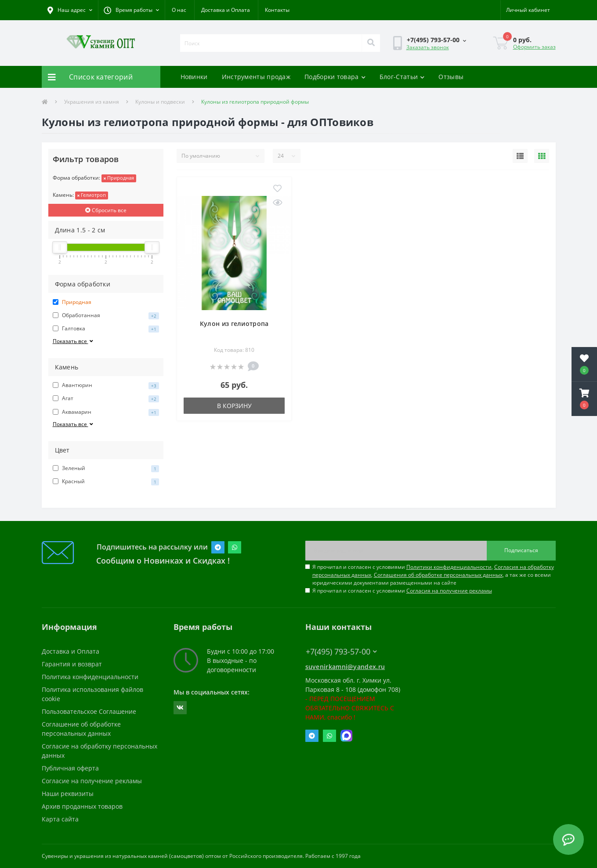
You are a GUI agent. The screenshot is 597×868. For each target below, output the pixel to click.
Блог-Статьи (402, 77)
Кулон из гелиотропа (234, 324)
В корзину (234, 406)
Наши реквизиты (68, 794)
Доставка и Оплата (226, 10)
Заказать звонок (428, 47)
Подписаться (521, 550)
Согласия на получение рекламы (449, 591)
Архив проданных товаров (82, 806)
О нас (179, 10)
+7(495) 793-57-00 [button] (341, 652)
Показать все (74, 341)
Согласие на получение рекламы (92, 781)
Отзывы (451, 77)
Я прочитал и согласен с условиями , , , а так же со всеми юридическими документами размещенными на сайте (433, 575)
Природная (119, 178)
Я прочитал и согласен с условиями (402, 591)
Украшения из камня (92, 102)
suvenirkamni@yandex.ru (345, 667)
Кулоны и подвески (160, 102)
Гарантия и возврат (72, 664)
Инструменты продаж (256, 77)
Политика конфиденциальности (90, 677)
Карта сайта (60, 819)
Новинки (194, 77)
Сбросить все (106, 210)
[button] (131, 10)
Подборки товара (335, 77)
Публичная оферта (70, 768)
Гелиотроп (92, 195)
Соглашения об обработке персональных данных (438, 575)
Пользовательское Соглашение (89, 711)
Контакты (277, 10)
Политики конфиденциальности (449, 567)
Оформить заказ (534, 47)
